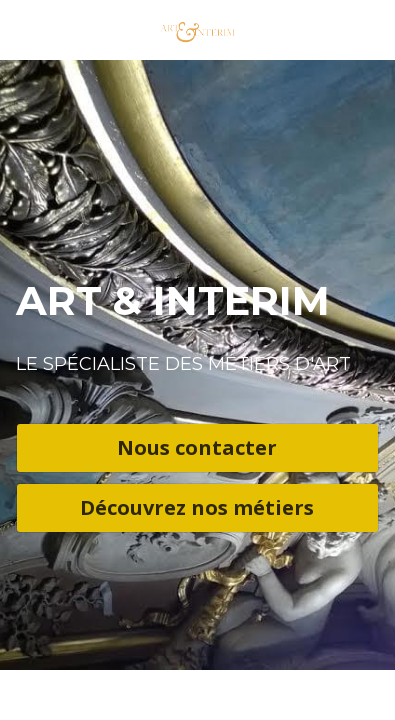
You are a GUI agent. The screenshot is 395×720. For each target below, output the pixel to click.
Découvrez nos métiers (197, 507)
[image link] (197, 28)
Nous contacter (197, 447)
